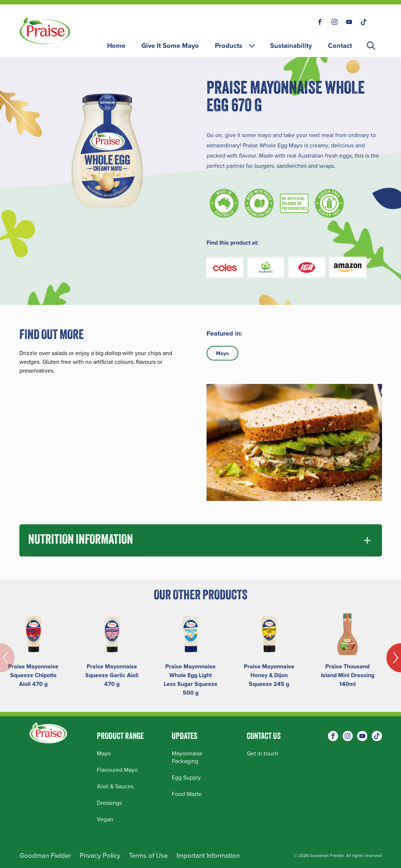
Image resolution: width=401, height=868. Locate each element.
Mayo (222, 353)
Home (116, 46)
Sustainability (291, 46)
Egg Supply (186, 778)
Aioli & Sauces (115, 786)
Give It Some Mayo (170, 46)
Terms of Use (148, 855)
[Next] (394, 658)
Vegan (105, 819)
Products (236, 46)
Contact (340, 46)
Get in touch (262, 753)
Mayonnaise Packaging (187, 757)
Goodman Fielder (45, 855)
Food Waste (187, 794)
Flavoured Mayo (117, 770)
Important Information (208, 855)
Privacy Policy (100, 855)
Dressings (109, 803)
